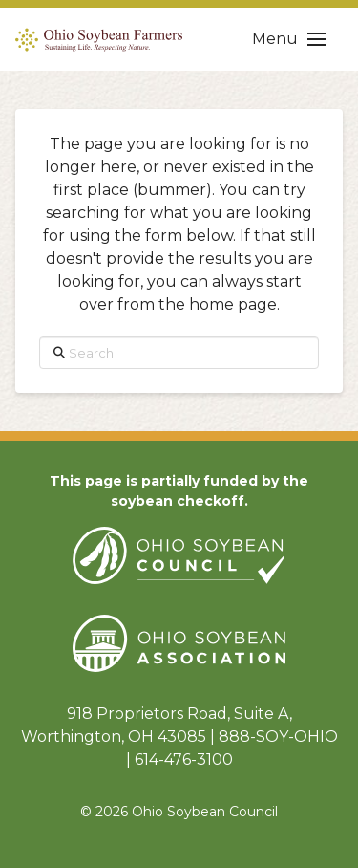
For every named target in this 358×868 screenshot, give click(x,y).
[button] (289, 39)
